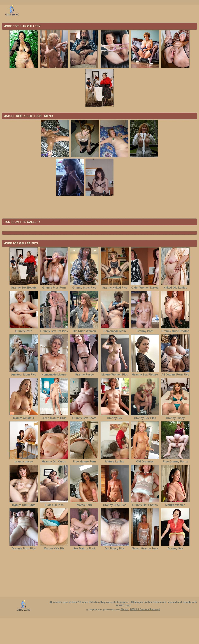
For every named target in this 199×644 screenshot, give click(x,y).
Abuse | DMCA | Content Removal (140, 635)
